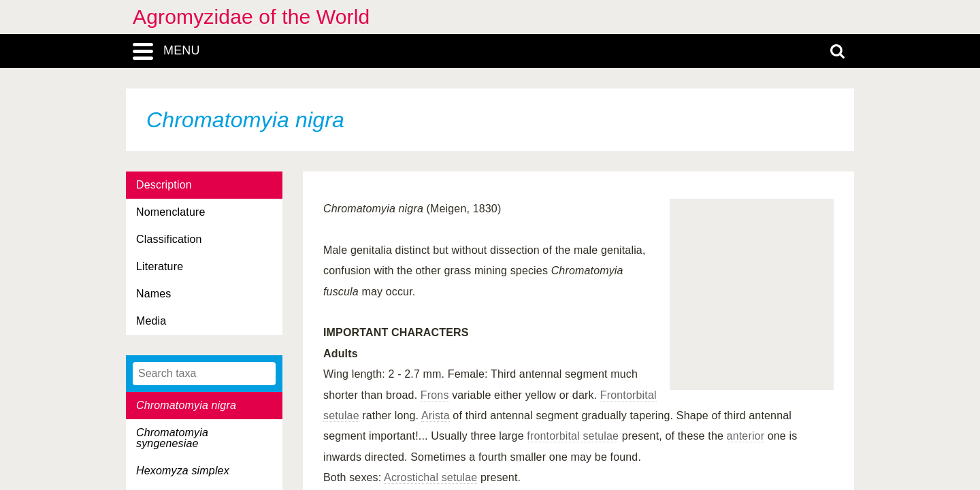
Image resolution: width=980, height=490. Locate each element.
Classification (169, 239)
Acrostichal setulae (430, 477)
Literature (160, 266)
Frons (435, 395)
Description (164, 185)
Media (151, 321)
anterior (746, 436)
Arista (436, 415)
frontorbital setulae (573, 436)
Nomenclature (171, 212)
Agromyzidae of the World (251, 17)
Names (153, 294)
